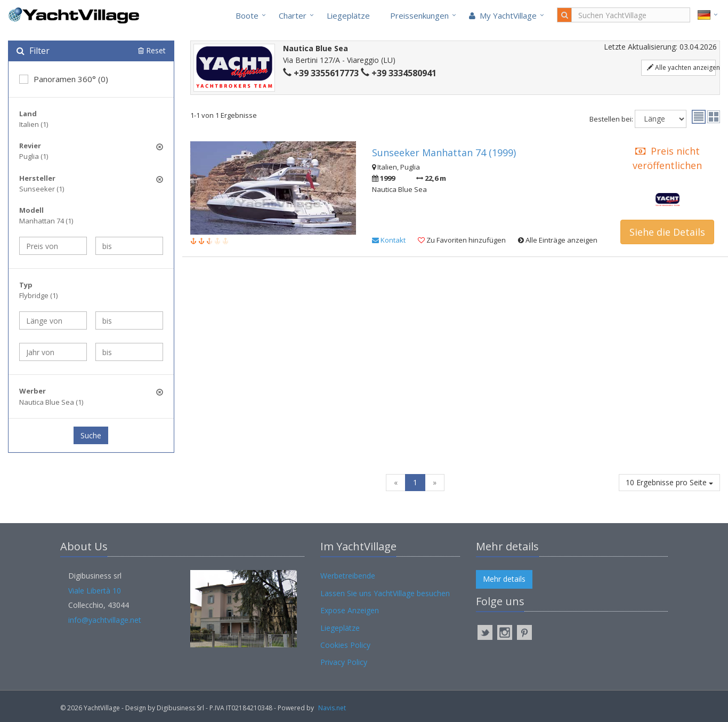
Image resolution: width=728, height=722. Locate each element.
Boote (247, 15)
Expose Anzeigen (350, 610)
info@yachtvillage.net (105, 620)
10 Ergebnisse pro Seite (669, 482)
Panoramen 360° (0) (64, 79)
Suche (91, 435)
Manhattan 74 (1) (46, 221)
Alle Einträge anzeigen (558, 240)
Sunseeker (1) (42, 189)
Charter (293, 15)
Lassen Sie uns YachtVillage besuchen (385, 593)
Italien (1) (34, 124)
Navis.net (332, 708)
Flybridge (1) (38, 295)
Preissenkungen (419, 15)
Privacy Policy (344, 662)
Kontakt (389, 240)
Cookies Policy (345, 645)
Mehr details (504, 579)
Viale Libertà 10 (95, 591)
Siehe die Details (667, 232)
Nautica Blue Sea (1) (51, 402)
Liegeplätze (348, 15)
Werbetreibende (348, 576)
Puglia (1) (34, 156)
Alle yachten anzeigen (681, 67)
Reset (152, 50)
